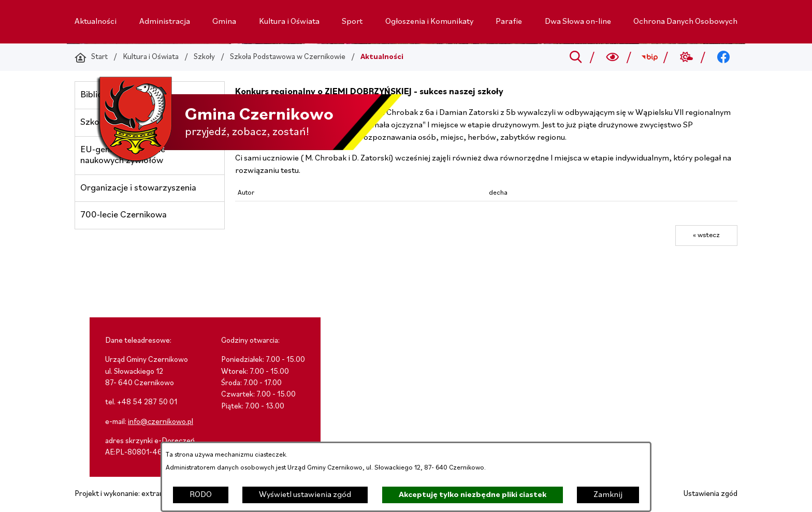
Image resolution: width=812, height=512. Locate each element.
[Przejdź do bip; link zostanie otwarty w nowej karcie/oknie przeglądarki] (650, 57)
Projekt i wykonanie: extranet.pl (126, 494)
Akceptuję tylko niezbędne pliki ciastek (473, 495)
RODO (201, 495)
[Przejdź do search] (576, 57)
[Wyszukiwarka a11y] (613, 57)
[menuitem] (96, 22)
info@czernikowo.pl (161, 422)
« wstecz (706, 235)
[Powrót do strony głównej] (91, 57)
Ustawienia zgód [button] (711, 494)
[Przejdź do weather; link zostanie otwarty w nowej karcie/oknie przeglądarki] (686, 57)
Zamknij (608, 495)
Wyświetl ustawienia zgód (305, 495)
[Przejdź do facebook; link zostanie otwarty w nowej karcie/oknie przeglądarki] (724, 57)
